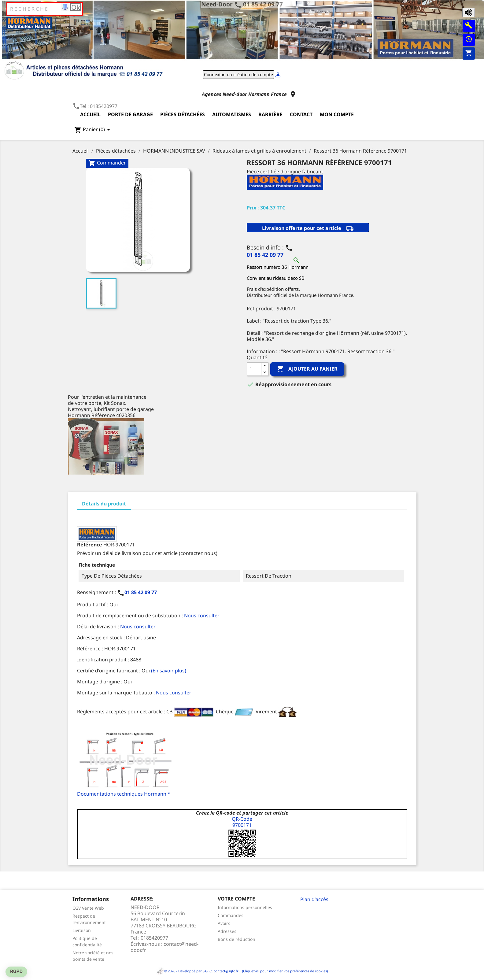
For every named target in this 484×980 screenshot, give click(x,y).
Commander (107, 163)
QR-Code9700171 (242, 822)
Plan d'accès (314, 899)
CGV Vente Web (88, 908)
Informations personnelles (245, 907)
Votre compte (236, 899)
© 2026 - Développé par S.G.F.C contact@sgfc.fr (198, 971)
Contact (301, 114)
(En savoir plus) (169, 671)
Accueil (90, 114)
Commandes (231, 915)
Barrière (270, 114)
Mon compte (337, 114)
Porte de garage (130, 114)
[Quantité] (254, 369)
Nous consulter (202, 616)
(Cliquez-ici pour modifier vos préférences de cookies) (284, 971)
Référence (90, 545)
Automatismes (232, 114)
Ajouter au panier (307, 369)
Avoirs (224, 923)
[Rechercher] (45, 9)
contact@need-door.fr (164, 947)
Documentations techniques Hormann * (124, 794)
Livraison (82, 930)
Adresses (227, 931)
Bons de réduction (236, 939)
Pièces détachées (183, 114)
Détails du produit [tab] (104, 504)
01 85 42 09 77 (263, 4)
